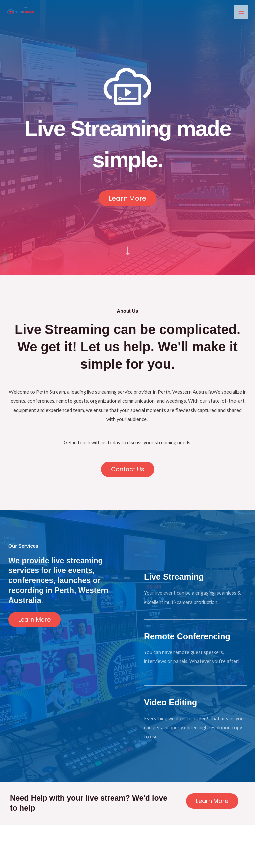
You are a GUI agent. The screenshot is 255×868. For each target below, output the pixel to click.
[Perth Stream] (20, 11)
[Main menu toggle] (241, 12)
